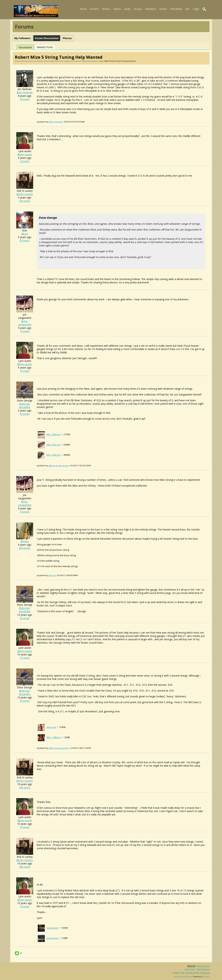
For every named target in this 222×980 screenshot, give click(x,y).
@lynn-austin (25, 154)
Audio (127, 9)
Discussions (25, 47)
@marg (25, 541)
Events (163, 9)
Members (151, 9)
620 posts (25, 548)
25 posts (25, 99)
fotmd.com (203, 966)
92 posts (25, 414)
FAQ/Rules (176, 9)
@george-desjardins (25, 405)
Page (101, 61)
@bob (25, 234)
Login (196, 9)
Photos (106, 9)
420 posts (25, 201)
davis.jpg (51, 727)
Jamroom (206, 977)
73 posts (25, 331)
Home (83, 9)
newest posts (45, 47)
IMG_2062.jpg (54, 455)
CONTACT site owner (197, 970)
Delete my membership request (191, 973)
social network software (183, 977)
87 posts (25, 240)
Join (187, 9)
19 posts (25, 161)
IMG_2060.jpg (54, 434)
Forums (94, 9)
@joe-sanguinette (25, 323)
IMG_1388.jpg (54, 737)
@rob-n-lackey (25, 194)
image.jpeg (52, 928)
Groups (138, 9)
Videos (117, 9)
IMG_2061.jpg (54, 445)
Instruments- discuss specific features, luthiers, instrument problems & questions (66, 61)
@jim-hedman (25, 92)
